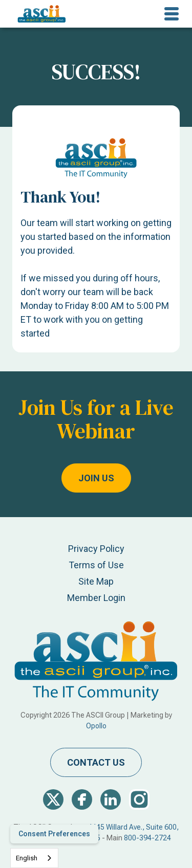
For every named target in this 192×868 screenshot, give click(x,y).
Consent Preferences (54, 834)
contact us (96, 762)
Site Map (96, 581)
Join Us (96, 478)
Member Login (96, 598)
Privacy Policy (96, 549)
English (27, 858)
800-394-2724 (147, 838)
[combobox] (34, 858)
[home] (39, 14)
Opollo (96, 726)
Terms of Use (96, 565)
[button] (172, 14)
